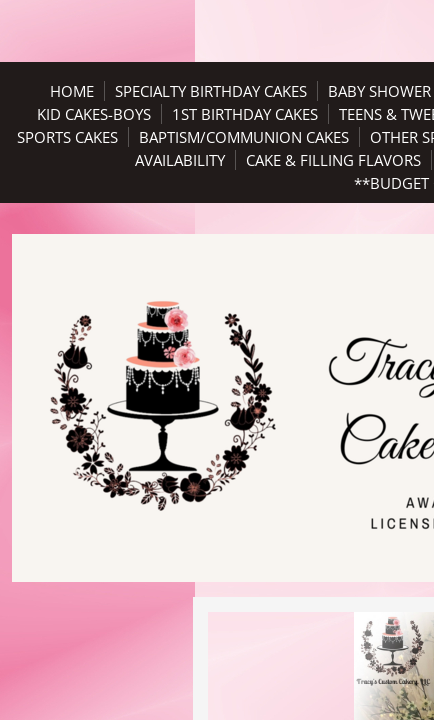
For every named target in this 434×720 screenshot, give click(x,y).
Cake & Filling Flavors (333, 160)
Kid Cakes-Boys (94, 114)
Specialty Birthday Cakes (211, 91)
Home (72, 91)
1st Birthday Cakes (245, 114)
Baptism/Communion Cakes (244, 137)
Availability (180, 160)
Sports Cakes (67, 137)
